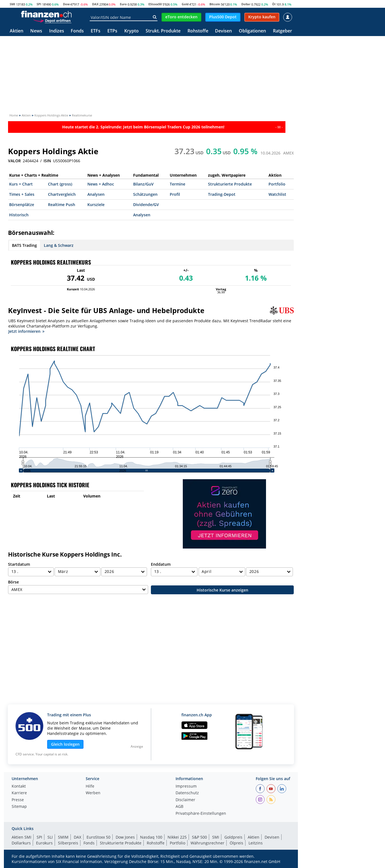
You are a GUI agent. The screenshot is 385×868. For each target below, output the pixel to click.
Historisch (19, 215)
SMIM (63, 837)
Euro (123, 4)
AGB (179, 807)
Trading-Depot (222, 194)
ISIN (47, 161)
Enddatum (161, 564)
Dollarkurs (21, 843)
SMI (12, 4)
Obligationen (252, 31)
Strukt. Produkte (163, 31)
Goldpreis (233, 837)
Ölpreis (236, 843)
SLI (50, 837)
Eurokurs (44, 843)
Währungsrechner (207, 843)
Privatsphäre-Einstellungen (201, 814)
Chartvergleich (62, 194)
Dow (66, 4)
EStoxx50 (155, 4)
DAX (95, 4)
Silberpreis (68, 843)
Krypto (131, 31)
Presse (18, 800)
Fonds (77, 31)
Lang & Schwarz (59, 245)
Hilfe (90, 786)
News (36, 31)
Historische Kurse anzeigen (222, 590)
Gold (185, 4)
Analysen (96, 194)
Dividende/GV (146, 205)
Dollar (246, 4)
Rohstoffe (198, 31)
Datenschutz (187, 793)
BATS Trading (24, 245)
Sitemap (19, 807)
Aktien (17, 31)
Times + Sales (22, 194)
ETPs (112, 31)
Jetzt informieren (26, 331)
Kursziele (96, 205)
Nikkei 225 (177, 837)
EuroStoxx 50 (98, 837)
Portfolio (277, 184)
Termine (178, 184)
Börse (13, 582)
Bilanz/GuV (143, 184)
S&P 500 (199, 837)
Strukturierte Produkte (230, 184)
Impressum (186, 786)
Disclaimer (185, 800)
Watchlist (277, 194)
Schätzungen (145, 194)
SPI (39, 4)
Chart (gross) (60, 184)
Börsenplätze (22, 205)
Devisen (223, 31)
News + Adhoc (101, 184)
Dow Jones (125, 837)
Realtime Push (62, 205)
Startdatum (19, 564)
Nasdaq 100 (151, 837)
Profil (175, 194)
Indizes (57, 31)
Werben (93, 793)
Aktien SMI (21, 837)
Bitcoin (215, 4)
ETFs (96, 31)
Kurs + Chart (21, 184)
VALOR (14, 161)
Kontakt (19, 786)
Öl (274, 4)
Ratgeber (283, 31)
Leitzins (256, 843)
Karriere (19, 793)
